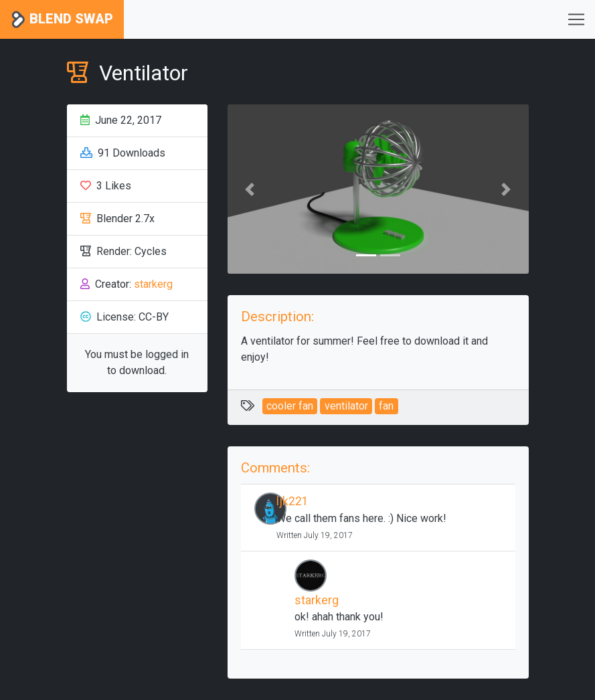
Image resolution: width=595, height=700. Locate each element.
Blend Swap (62, 20)
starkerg (153, 284)
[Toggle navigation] (576, 19)
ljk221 (292, 501)
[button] (250, 189)
